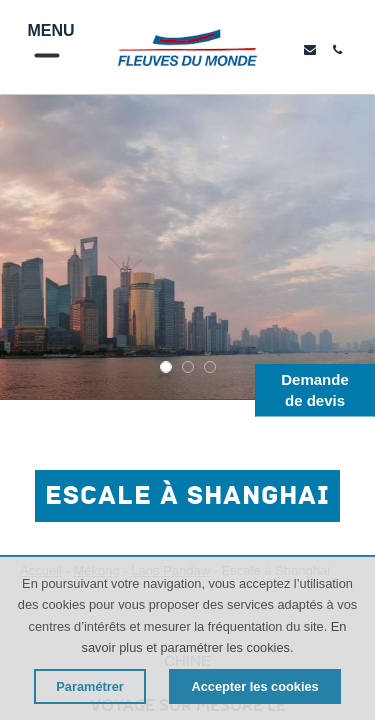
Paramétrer (90, 686)
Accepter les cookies (254, 686)
